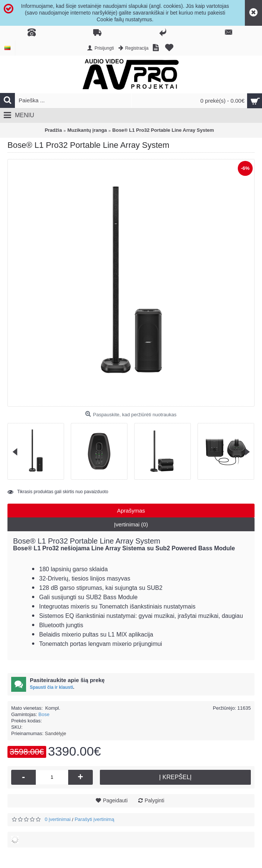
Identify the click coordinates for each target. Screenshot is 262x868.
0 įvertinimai (58, 819)
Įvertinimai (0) (131, 524)
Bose (44, 714)
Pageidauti (115, 800)
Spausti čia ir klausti (51, 687)
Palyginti (154, 800)
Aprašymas (131, 511)
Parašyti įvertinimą (94, 819)
